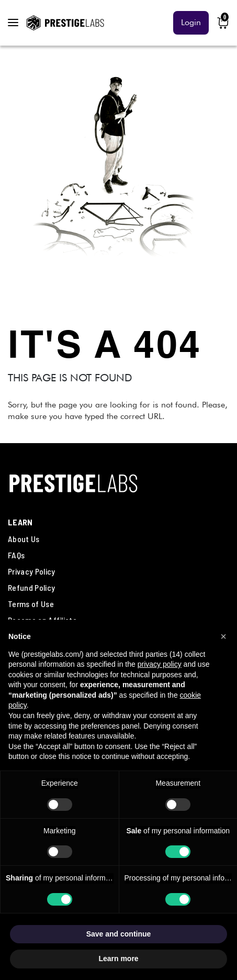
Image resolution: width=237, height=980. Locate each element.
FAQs (16, 555)
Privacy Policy (31, 571)
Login (191, 22)
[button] (223, 636)
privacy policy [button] (160, 664)
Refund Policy (31, 587)
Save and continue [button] (119, 934)
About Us (24, 539)
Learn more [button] (118, 959)
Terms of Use (31, 604)
